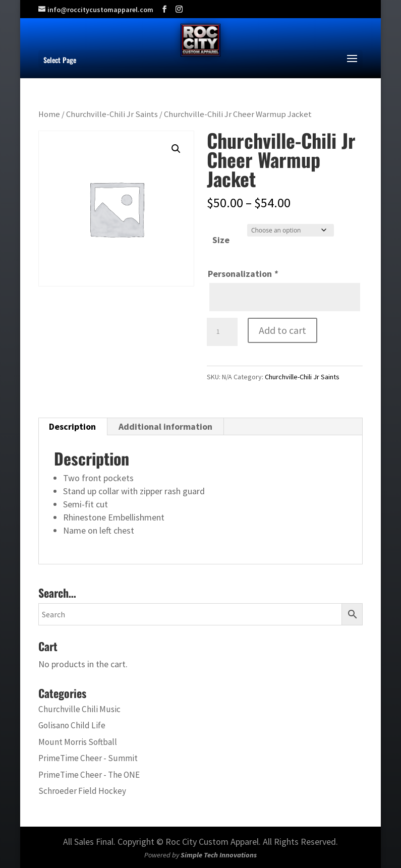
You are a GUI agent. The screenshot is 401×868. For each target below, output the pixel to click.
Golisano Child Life (72, 725)
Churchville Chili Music (79, 709)
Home (49, 114)
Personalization (243, 274)
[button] (176, 149)
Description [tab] (72, 426)
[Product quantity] (222, 332)
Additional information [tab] (165, 426)
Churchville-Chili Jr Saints (112, 114)
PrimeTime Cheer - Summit (88, 758)
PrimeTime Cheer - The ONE (89, 775)
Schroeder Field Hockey (82, 791)
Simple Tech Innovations (219, 855)
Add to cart (282, 330)
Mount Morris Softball (78, 742)
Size (221, 240)
